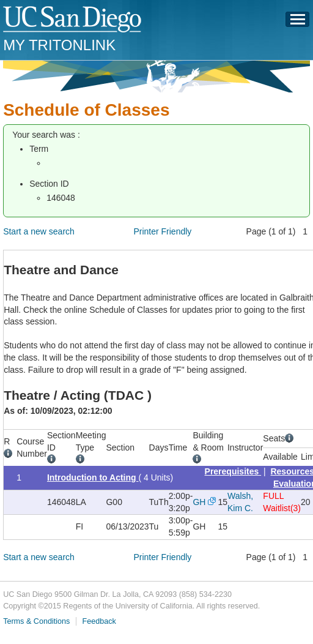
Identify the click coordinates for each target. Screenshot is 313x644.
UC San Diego (73, 20)
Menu (298, 23)
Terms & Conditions (36, 621)
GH (199, 502)
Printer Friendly (162, 231)
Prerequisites (233, 471)
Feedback (99, 621)
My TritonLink (59, 45)
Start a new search (39, 231)
